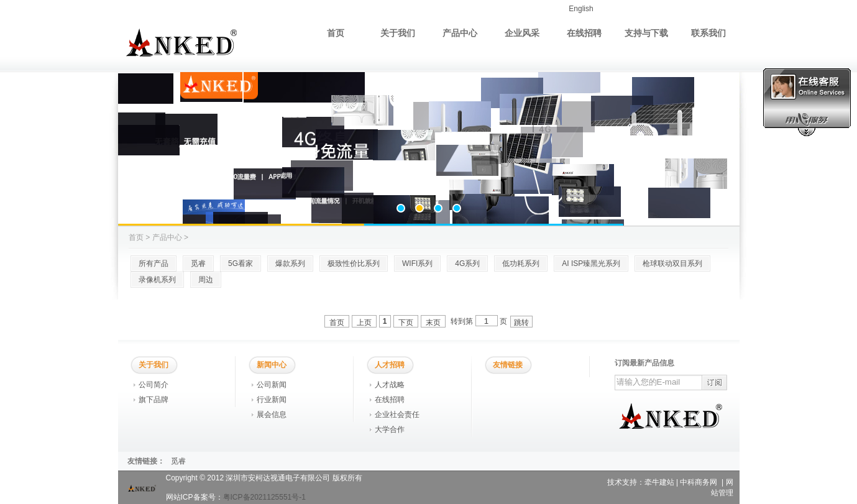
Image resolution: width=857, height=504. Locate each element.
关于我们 (398, 33)
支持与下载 (646, 33)
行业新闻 (272, 400)
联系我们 (708, 33)
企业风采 (522, 33)
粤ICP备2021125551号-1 (264, 497)
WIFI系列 (417, 263)
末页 (433, 323)
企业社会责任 (397, 415)
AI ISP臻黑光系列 (591, 263)
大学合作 (390, 429)
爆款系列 (290, 263)
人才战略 (390, 385)
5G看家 (241, 263)
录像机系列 (157, 280)
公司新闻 (272, 385)
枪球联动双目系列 (672, 263)
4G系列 (467, 263)
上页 (364, 323)
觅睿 (198, 263)
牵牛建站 (659, 482)
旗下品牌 (154, 400)
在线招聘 (584, 33)
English (581, 9)
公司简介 (154, 385)
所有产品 (154, 263)
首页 (336, 33)
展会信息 (272, 415)
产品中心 (460, 33)
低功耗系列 (521, 263)
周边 (206, 280)
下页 (406, 323)
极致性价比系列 (354, 263)
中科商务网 (699, 482)
